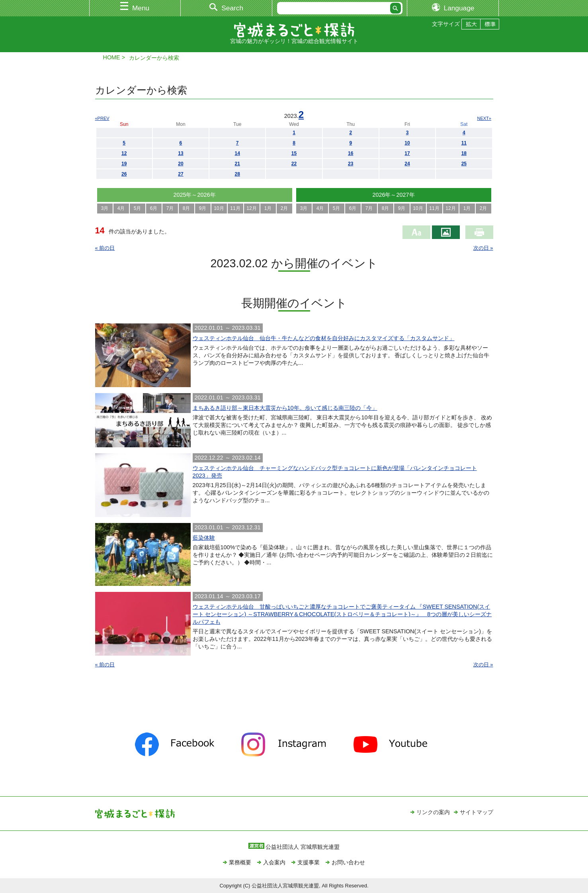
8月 (187, 208)
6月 (154, 208)
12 (124, 153)
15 (294, 153)
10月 (219, 208)
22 (294, 164)
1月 (268, 208)
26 (124, 174)
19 (124, 164)
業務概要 (240, 862)
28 (237, 174)
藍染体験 (204, 538)
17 (407, 153)
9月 (203, 208)
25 (464, 164)
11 (464, 143)
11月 (235, 208)
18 (464, 153)
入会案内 (274, 862)
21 (237, 164)
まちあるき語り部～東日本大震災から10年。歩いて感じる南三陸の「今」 (285, 408)
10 (407, 143)
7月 (170, 208)
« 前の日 (105, 248)
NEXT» (484, 118)
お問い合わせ (348, 862)
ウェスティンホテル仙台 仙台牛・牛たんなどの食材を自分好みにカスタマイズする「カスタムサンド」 (324, 338)
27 (181, 174)
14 (237, 153)
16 (351, 153)
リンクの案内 (433, 812)
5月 (138, 208)
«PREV (102, 118)
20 (181, 164)
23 (351, 164)
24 (407, 164)
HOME (112, 57)
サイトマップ (477, 812)
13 (181, 153)
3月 (105, 208)
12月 (251, 208)
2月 (284, 208)
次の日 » (483, 248)
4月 (121, 208)
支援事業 (309, 862)
